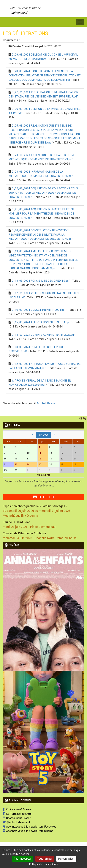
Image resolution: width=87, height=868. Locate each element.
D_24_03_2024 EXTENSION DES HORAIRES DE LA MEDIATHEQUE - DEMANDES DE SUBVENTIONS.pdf (41, 157)
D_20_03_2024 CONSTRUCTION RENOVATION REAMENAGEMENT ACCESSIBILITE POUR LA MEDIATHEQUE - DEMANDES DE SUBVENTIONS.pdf (41, 235)
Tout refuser (45, 859)
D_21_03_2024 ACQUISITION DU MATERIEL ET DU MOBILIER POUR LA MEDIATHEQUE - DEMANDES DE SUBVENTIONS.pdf (41, 214)
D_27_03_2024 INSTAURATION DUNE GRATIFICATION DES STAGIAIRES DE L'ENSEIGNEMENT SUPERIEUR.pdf (43, 94)
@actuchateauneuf (16, 822)
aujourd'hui (44, 475)
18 (40, 459)
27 (62, 464)
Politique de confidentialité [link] (44, 864)
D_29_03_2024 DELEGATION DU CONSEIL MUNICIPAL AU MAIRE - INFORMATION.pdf (43, 57)
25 (40, 464)
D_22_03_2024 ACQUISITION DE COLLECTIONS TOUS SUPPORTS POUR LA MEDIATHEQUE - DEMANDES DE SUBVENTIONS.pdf (43, 193)
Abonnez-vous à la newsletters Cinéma (28, 831)
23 (16, 464)
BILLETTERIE (44, 497)
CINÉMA (12, 545)
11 (40, 453)
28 (75, 464)
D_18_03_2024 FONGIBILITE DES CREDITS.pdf (41, 281)
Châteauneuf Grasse (17, 810)
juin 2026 (44, 435)
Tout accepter (23, 859)
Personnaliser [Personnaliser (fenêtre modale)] (66, 859)
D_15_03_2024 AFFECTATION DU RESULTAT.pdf (42, 322)
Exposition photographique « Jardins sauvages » (35, 506)
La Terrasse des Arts (17, 814)
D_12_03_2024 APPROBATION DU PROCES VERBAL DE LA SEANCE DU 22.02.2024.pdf (45, 366)
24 (28, 464)
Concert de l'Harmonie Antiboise (25, 533)
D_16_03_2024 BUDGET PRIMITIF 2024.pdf (39, 310)
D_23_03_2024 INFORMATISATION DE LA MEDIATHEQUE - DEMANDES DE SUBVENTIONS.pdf (41, 174)
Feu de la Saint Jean (17, 522)
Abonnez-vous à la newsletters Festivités (29, 827)
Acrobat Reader (46, 403)
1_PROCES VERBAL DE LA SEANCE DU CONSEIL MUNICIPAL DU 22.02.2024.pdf (40, 383)
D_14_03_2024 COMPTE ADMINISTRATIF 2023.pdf (43, 335)
